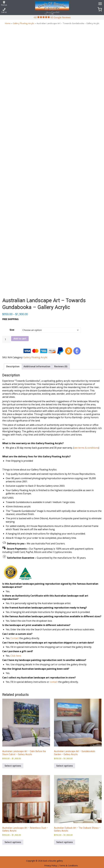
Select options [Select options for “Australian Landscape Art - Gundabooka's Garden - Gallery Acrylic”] (65, 766)
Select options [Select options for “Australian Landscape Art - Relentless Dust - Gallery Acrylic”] (13, 842)
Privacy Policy (51, 865)
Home (8, 23)
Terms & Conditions (68, 865)
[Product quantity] (6, 339)
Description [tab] (13, 366)
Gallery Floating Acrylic (24, 23)
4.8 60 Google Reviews (52, 17)
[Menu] (100, 3)
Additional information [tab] (37, 366)
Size (12, 330)
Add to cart (20, 339)
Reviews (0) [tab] (61, 366)
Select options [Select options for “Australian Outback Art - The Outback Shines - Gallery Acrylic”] (65, 842)
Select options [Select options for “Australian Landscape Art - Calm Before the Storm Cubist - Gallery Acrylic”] (13, 766)
